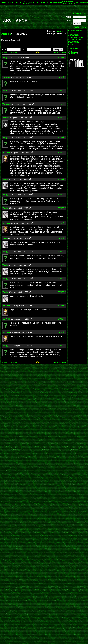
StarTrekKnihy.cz (35, 2)
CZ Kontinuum (25, 3)
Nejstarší (63, 52)
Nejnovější (6, 52)
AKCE (71, 44)
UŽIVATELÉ (73, 35)
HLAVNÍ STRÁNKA (77, 31)
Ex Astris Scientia (76, 2)
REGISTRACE (79, 13)
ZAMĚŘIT (62, 58)
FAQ (70, 51)
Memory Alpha (65, 3)
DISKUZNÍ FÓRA (76, 37)
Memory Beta (71, 3)
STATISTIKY (74, 42)
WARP (43, 2)
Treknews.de (84, 2)
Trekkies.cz (4, 2)
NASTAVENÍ (74, 49)
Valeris (6, 118)
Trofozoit (7, 77)
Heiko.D (6, 153)
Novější (14, 52)
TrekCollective (57, 2)
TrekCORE (49, 2)
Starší (55, 52)
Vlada (5, 179)
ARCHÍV (6, 34)
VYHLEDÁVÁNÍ (75, 40)
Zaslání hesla (80, 27)
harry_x (60, 31)
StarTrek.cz (12, 2)
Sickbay (18, 2)
